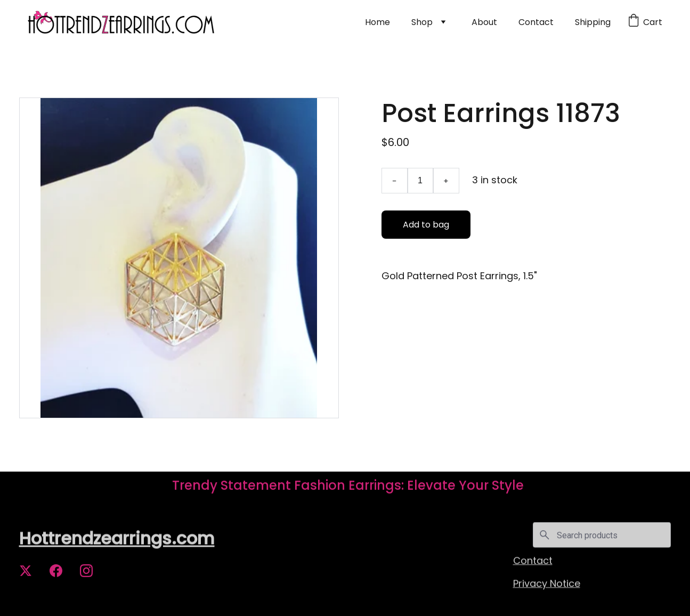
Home (378, 22)
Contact (536, 22)
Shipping (593, 22)
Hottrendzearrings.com (117, 539)
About (484, 22)
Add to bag (426, 225)
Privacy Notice (547, 584)
